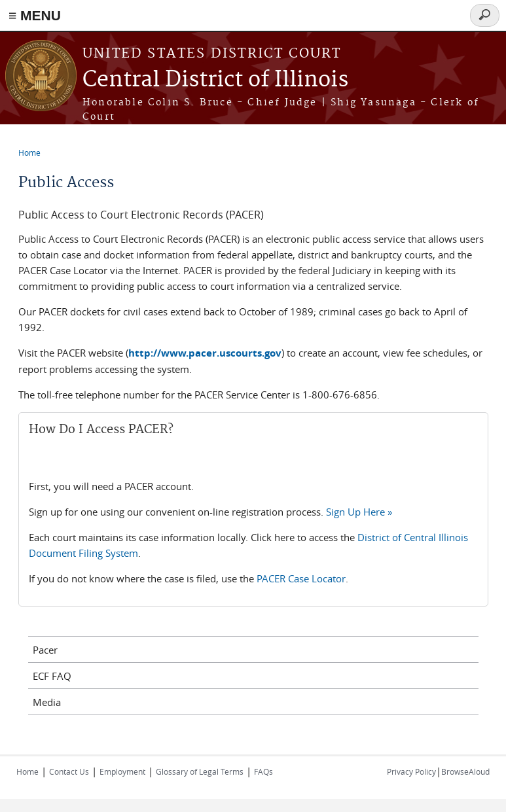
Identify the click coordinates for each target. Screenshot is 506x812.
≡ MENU (35, 15)
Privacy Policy (411, 771)
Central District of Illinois (215, 80)
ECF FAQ (52, 676)
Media (47, 702)
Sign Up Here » (359, 512)
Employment (122, 771)
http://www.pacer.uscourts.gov (205, 353)
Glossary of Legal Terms (200, 771)
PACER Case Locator (301, 578)
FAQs (263, 771)
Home (29, 152)
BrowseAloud (465, 771)
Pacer (45, 650)
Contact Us (69, 771)
